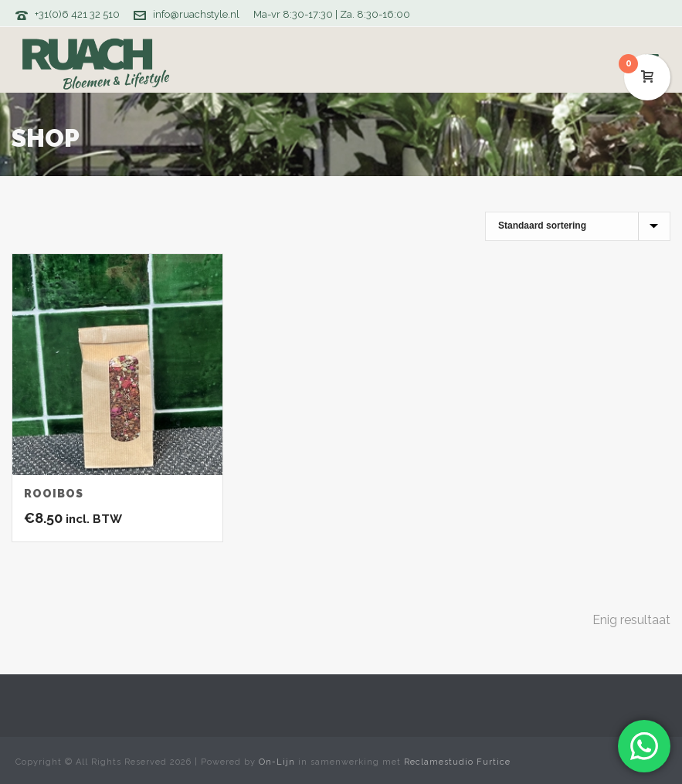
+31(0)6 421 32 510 (77, 14)
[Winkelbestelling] (578, 226)
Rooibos (54, 494)
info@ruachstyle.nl (196, 14)
